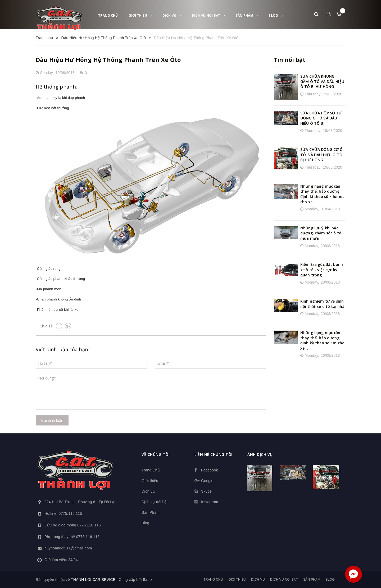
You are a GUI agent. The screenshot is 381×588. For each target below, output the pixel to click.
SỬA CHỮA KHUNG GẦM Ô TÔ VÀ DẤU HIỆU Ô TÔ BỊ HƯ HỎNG (322, 81)
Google (207, 481)
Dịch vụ (172, 15)
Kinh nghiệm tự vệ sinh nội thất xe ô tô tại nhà (322, 304)
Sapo (147, 580)
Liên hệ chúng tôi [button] (214, 454)
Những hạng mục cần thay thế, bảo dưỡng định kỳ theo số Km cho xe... (322, 340)
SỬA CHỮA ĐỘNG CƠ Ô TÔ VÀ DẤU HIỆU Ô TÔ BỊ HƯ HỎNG (322, 155)
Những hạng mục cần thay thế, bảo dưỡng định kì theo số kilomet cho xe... (322, 194)
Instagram (210, 502)
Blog (276, 15)
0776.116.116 (88, 537)
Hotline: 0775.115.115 (63, 513)
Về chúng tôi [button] (156, 454)
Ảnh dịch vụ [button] (260, 454)
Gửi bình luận (52, 420)
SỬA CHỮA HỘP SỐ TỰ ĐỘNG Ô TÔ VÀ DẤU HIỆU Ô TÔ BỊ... (321, 118)
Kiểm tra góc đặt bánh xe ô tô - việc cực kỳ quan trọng (322, 270)
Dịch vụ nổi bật (208, 15)
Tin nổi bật (290, 60)
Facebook (209, 470)
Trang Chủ (108, 15)
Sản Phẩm (247, 15)
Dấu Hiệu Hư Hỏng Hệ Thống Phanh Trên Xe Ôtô (108, 59)
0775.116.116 (89, 525)
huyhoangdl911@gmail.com (68, 548)
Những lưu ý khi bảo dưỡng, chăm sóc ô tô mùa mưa (321, 233)
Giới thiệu (140, 15)
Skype (206, 491)
